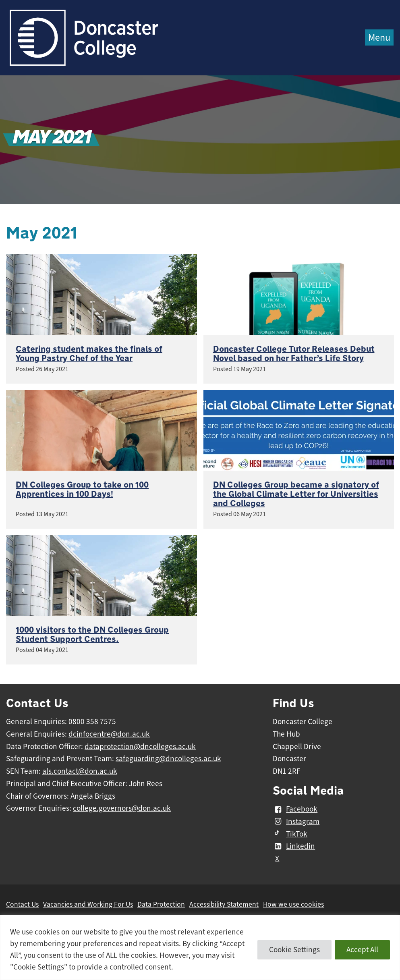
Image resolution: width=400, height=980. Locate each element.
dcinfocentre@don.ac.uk (109, 734)
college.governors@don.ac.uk (122, 808)
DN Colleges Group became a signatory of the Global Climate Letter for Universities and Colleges (296, 494)
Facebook (295, 810)
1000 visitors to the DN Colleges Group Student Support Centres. (92, 635)
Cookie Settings (294, 950)
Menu (379, 37)
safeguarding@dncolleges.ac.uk (168, 759)
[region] (200, 947)
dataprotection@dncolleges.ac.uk (140, 747)
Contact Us (22, 904)
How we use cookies (293, 904)
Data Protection (161, 904)
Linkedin (294, 847)
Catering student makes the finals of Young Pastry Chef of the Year (89, 354)
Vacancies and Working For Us (88, 904)
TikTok (290, 834)
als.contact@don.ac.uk (80, 771)
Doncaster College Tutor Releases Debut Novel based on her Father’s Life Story (294, 354)
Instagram (296, 822)
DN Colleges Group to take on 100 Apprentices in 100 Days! (82, 490)
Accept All (362, 950)
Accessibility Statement (224, 904)
